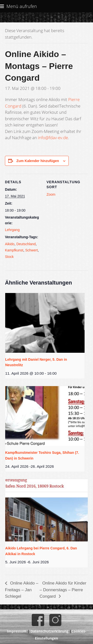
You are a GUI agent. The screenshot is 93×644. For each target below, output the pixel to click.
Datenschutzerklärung (49, 631)
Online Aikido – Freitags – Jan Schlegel (22, 590)
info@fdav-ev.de (53, 138)
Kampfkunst (14, 250)
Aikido (10, 244)
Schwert (32, 250)
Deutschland (26, 244)
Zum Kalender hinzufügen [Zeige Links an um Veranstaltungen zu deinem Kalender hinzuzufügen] (38, 161)
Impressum (17, 631)
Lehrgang (12, 230)
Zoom (51, 194)
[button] (18, 6)
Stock (9, 257)
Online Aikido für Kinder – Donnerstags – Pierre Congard (63, 590)
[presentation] (45, 323)
